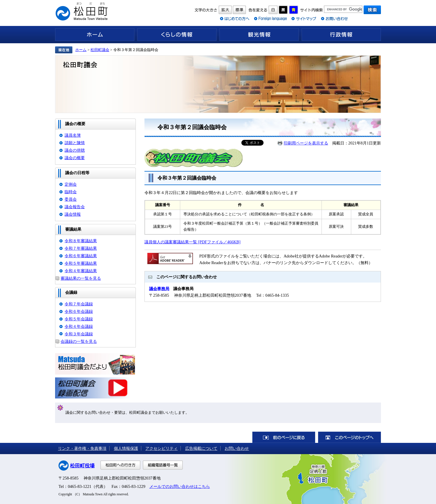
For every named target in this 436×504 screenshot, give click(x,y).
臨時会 (71, 192)
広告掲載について (201, 448)
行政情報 (341, 35)
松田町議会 (100, 50)
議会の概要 (75, 158)
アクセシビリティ (161, 448)
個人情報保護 (126, 448)
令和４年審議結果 (81, 271)
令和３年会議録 (79, 334)
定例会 (71, 184)
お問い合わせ (237, 448)
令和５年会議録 (79, 319)
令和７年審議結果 (81, 248)
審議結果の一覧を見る (81, 278)
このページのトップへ (349, 437)
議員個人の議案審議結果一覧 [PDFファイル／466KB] (192, 242)
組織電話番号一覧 (163, 465)
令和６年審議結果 (81, 256)
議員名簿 (73, 135)
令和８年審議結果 (81, 241)
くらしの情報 (177, 35)
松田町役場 (82, 466)
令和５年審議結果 (81, 263)
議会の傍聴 (75, 150)
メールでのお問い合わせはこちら (180, 486)
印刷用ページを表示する (306, 143)
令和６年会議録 (79, 311)
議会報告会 (75, 207)
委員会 (71, 199)
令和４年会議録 (79, 326)
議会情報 (73, 214)
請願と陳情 (75, 143)
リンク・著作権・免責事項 (82, 448)
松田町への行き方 (120, 465)
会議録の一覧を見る (79, 341)
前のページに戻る (284, 437)
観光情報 (259, 35)
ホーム (95, 35)
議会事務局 (159, 289)
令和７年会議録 (79, 304)
